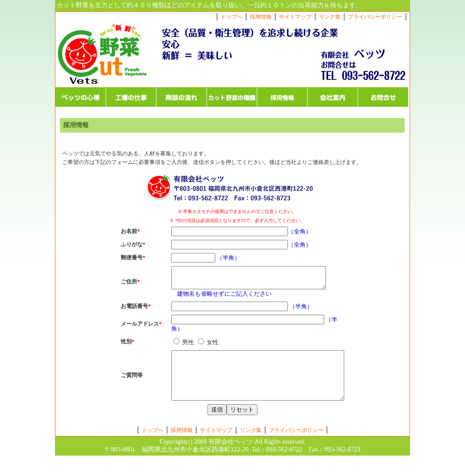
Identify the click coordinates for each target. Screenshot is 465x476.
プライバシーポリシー (375, 17)
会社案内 (333, 97)
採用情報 (261, 17)
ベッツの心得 (81, 97)
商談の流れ (181, 97)
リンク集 (330, 17)
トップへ (232, 17)
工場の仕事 (131, 97)
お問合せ (383, 97)
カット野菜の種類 (232, 97)
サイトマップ (295, 17)
